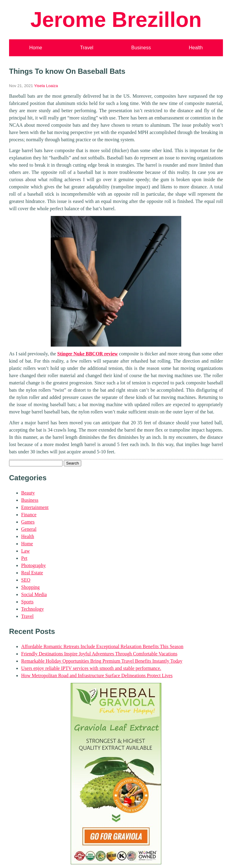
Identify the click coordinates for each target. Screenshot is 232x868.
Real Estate (32, 573)
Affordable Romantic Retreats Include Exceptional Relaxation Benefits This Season (102, 646)
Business (141, 48)
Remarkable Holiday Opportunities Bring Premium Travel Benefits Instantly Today (102, 661)
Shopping (30, 587)
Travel (87, 48)
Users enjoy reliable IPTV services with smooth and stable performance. (91, 668)
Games (28, 522)
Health (196, 48)
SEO (26, 580)
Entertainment (35, 507)
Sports (27, 602)
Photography (34, 565)
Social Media (34, 594)
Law (25, 551)
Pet (24, 558)
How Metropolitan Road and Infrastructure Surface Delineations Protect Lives (97, 675)
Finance (29, 515)
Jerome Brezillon (116, 20)
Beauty (28, 493)
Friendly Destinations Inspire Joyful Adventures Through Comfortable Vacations (99, 654)
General (29, 529)
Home (36, 48)
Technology (32, 609)
